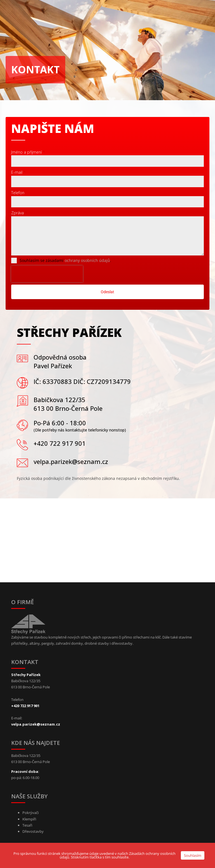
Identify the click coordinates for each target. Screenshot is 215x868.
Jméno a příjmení (28, 152)
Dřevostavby (33, 831)
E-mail (18, 172)
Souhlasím (193, 855)
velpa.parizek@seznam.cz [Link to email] (36, 724)
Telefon (18, 193)
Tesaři (27, 825)
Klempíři (29, 819)
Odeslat (107, 292)
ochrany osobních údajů (87, 260)
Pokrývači (31, 813)
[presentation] (47, 274)
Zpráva (19, 213)
